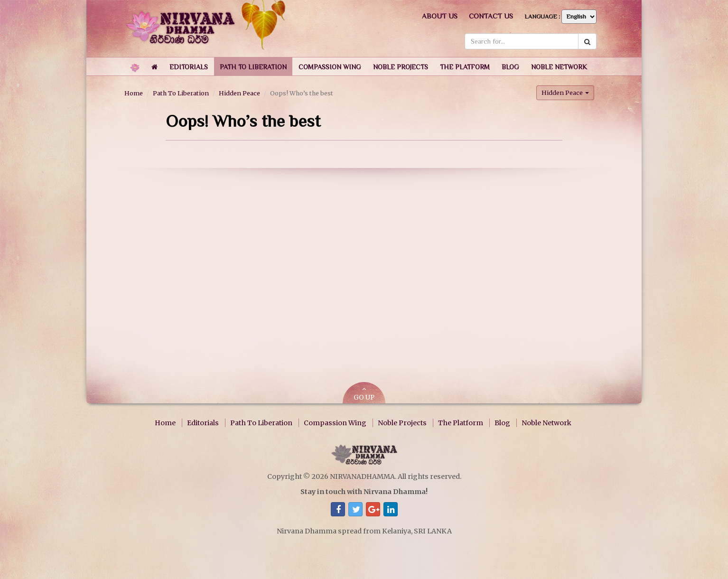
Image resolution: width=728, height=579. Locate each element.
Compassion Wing (335, 423)
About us (440, 16)
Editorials (203, 423)
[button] (189, 66)
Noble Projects (402, 423)
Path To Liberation (181, 93)
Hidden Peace (239, 93)
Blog (502, 423)
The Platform (461, 423)
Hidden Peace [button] (565, 93)
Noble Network (546, 423)
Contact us (491, 16)
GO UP (364, 394)
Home (134, 93)
